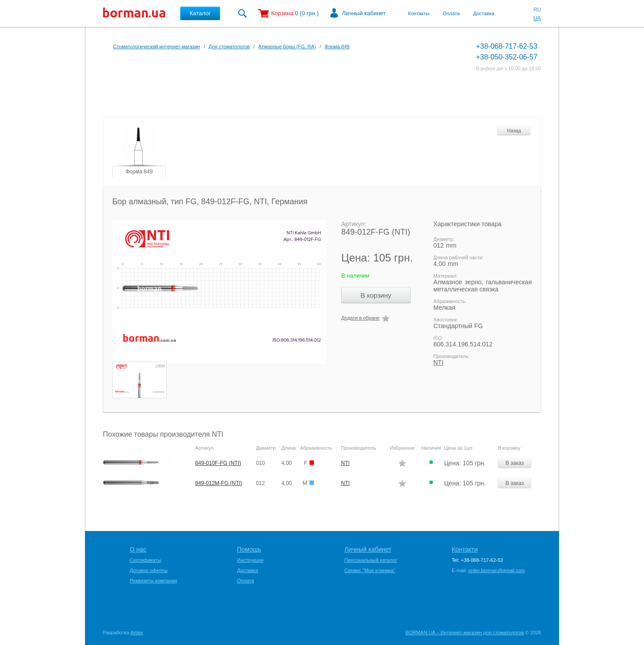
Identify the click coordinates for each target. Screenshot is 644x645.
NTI (439, 363)
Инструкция (250, 560)
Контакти (465, 549)
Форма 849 (337, 46)
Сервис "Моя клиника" (370, 570)
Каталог (200, 13)
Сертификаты (145, 560)
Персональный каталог (371, 560)
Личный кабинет (364, 13)
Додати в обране (360, 318)
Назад (514, 131)
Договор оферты (149, 570)
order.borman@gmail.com (497, 570)
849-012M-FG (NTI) (218, 483)
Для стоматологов (229, 46)
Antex (137, 632)
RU (537, 10)
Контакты (419, 13)
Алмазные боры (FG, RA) (287, 46)
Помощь (249, 549)
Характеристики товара (467, 224)
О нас (138, 549)
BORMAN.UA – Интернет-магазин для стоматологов (465, 632)
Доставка (484, 13)
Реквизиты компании (153, 581)
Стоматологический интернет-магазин (157, 46)
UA (537, 18)
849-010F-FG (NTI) (218, 463)
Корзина (282, 13)
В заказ (515, 463)
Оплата (451, 13)
